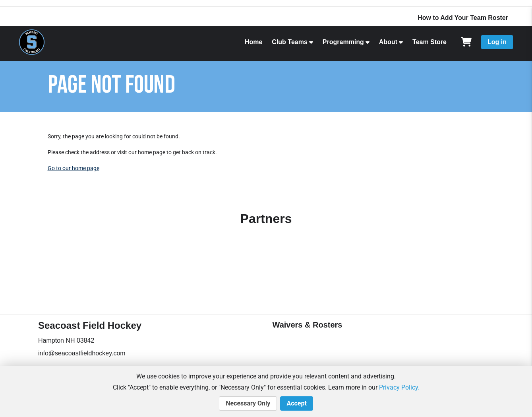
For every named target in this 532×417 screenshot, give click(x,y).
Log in (497, 42)
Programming (343, 42)
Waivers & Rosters (308, 325)
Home (253, 42)
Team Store (429, 42)
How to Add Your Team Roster (463, 18)
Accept (296, 403)
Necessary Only (248, 403)
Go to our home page (74, 168)
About (388, 42)
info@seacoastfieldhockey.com (82, 353)
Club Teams (290, 42)
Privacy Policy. (399, 387)
